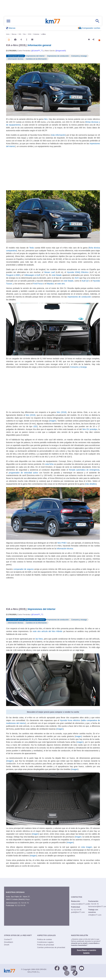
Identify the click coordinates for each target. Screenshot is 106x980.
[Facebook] (57, 968)
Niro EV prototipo (90, 429)
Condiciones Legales (45, 942)
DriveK (7, 945)
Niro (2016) (62, 412)
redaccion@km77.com (80, 904)
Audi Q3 (85, 281)
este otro (61, 284)
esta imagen (87, 847)
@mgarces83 (61, 51)
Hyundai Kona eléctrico (70, 720)
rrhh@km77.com (95, 915)
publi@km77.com (78, 912)
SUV (77, 278)
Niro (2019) (31, 415)
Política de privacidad (46, 945)
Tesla (32, 248)
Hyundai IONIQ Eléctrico (78, 272)
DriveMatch (9, 942)
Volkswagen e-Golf (32, 275)
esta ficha (49, 464)
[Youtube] (82, 968)
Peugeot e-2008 (13, 275)
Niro (46, 119)
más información (58, 135)
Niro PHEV (62, 543)
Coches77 (8, 939)
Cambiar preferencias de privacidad (51, 947)
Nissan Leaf (50, 272)
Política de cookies (44, 939)
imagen (53, 421)
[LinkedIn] (73, 968)
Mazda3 (50, 284)
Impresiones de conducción (79, 297)
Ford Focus (38, 284)
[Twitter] (65, 968)
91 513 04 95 (20, 905)
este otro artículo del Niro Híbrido (48, 631)
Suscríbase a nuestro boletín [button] (86, 952)
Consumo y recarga (78, 367)
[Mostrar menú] (8, 21)
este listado (57, 275)
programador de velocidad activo (23, 473)
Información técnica (65, 549)
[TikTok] (75, 973)
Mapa (28, 899)
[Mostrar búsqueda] (97, 21)
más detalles (91, 484)
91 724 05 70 (24, 903)
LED (35, 426)
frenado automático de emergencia (84, 470)
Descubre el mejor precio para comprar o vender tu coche (53, 712)
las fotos (39, 639)
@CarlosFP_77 (37, 51)
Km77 (53, 21)
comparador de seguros (24, 569)
